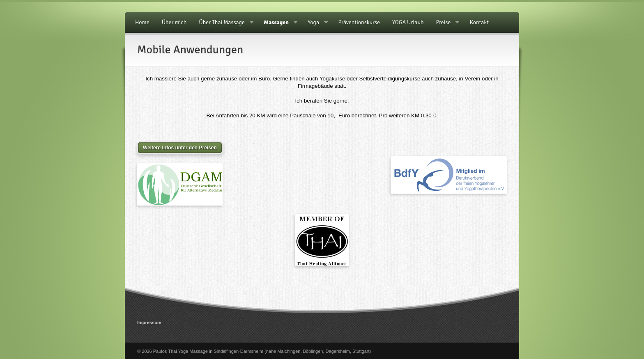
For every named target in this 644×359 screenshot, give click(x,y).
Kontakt (479, 22)
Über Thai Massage (223, 23)
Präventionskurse (359, 22)
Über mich (174, 22)
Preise (444, 23)
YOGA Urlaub (408, 22)
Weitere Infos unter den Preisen (180, 148)
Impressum (149, 322)
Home (142, 22)
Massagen (277, 23)
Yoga (315, 23)
